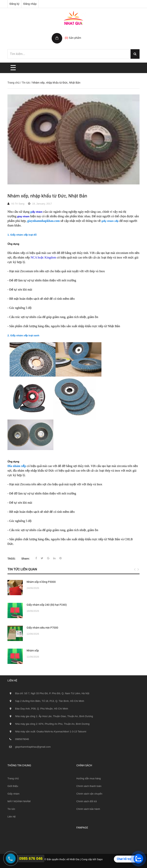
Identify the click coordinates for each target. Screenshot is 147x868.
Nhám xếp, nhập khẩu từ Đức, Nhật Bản (47, 196)
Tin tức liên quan (22, 569)
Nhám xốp (33, 651)
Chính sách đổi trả (87, 801)
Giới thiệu (13, 786)
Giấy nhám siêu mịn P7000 (42, 628)
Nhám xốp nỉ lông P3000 (41, 582)
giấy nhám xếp (110, 221)
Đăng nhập (30, 4)
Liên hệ (11, 817)
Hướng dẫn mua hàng (89, 778)
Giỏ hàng (71, 34)
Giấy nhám (13, 794)
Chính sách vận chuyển (89, 794)
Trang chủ (14, 83)
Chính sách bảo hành (88, 809)
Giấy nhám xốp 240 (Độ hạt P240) (47, 605)
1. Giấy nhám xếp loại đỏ (22, 235)
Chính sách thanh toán (89, 786)
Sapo (100, 859)
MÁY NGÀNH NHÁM (19, 801)
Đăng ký (14, 4)
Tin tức (26, 83)
